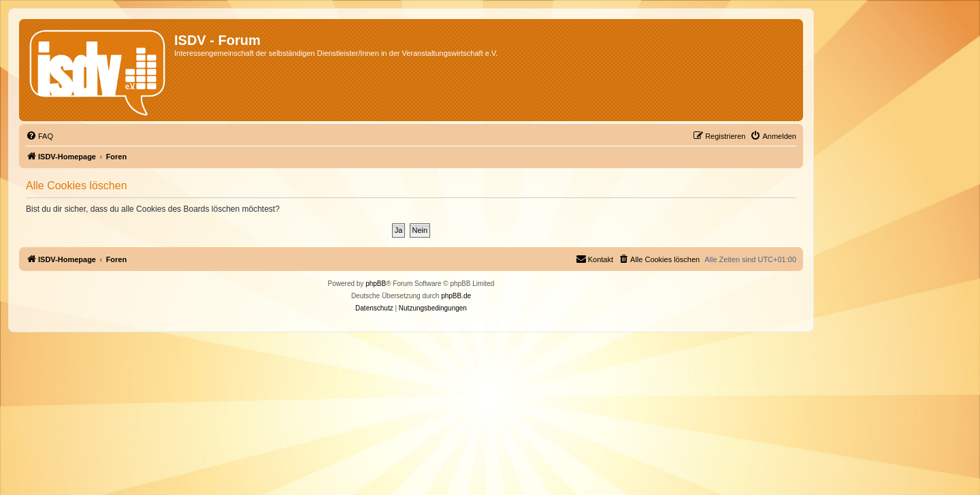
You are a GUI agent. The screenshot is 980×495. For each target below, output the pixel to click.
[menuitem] (39, 136)
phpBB (376, 284)
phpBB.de (456, 296)
